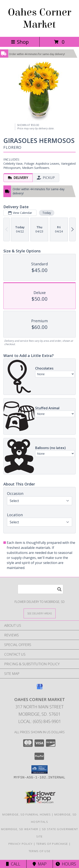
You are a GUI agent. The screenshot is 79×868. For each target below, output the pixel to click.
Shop (20, 42)
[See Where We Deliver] (40, 613)
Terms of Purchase (52, 844)
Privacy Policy (21, 844)
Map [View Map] (40, 864)
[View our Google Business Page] (40, 689)
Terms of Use (40, 851)
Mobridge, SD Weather (20, 829)
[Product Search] (40, 589)
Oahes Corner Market (39, 18)
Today (47, 213)
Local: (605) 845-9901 (40, 721)
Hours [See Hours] (66, 864)
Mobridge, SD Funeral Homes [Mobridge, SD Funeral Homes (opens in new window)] (27, 814)
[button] (39, 769)
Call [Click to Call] (13, 864)
